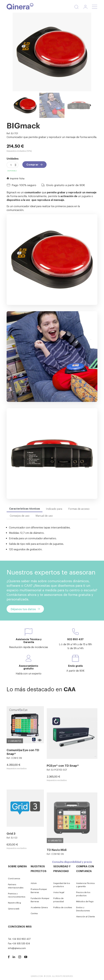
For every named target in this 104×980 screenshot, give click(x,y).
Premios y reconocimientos (17, 895)
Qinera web (14, 909)
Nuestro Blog (14, 903)
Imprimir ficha (15, 178)
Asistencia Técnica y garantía (85, 885)
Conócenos (14, 878)
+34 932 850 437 (21, 939)
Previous (13, 105)
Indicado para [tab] (54, 509)
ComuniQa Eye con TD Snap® (23, 800)
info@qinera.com (17, 948)
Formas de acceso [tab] (79, 509)
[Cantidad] (13, 165)
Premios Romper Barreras (39, 891)
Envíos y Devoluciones (83, 909)
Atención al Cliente (86, 916)
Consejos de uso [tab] (20, 516)
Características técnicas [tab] (25, 508)
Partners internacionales (16, 886)
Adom (34, 883)
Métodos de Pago (85, 901)
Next (90, 105)
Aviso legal (59, 892)
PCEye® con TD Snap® (63, 820)
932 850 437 (75, 639)
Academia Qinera (39, 907)
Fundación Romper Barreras (40, 900)
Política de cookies (63, 907)
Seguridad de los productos (62, 885)
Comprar (32, 164)
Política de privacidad (58, 900)
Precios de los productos (83, 894)
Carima (34, 913)
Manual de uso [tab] (44, 516)
